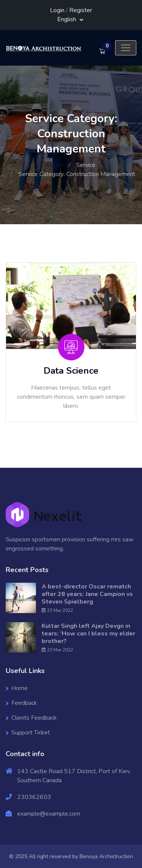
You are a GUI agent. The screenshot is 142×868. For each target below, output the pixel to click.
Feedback (24, 703)
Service (86, 165)
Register (81, 10)
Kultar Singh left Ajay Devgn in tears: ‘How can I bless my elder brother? (88, 634)
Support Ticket (31, 733)
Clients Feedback (34, 718)
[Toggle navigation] (126, 48)
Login (57, 10)
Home (55, 165)
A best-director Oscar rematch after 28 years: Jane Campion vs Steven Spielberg (87, 594)
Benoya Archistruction (106, 856)
